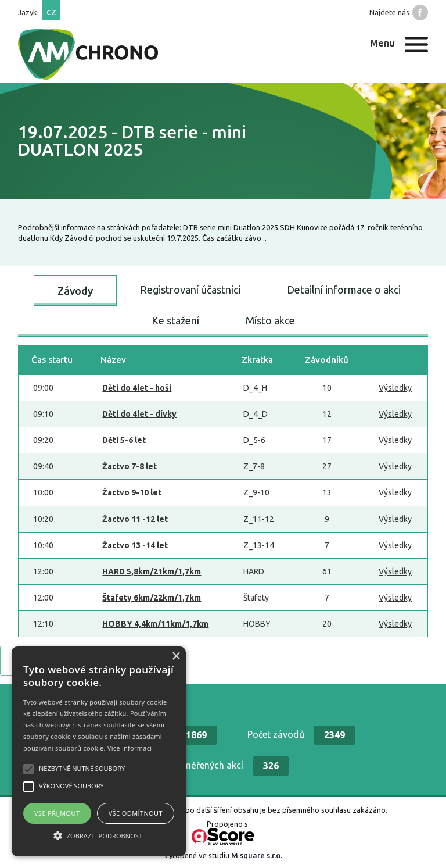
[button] (99, 835)
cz (51, 12)
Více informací (130, 748)
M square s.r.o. (257, 855)
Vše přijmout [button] (57, 813)
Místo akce (270, 320)
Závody (75, 291)
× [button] (176, 657)
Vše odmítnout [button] (136, 813)
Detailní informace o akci (344, 290)
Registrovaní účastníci (190, 290)
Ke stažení (175, 320)
